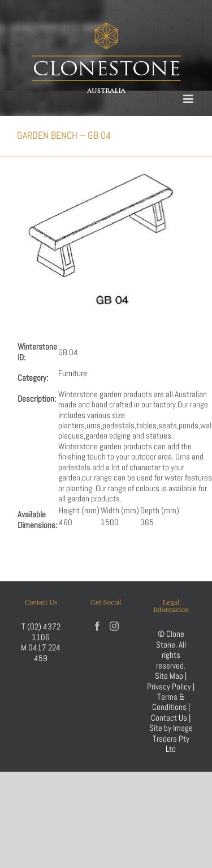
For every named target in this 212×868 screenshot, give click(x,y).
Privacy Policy (169, 686)
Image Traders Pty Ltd (173, 738)
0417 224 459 (44, 652)
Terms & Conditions (170, 702)
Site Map (169, 676)
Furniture (73, 373)
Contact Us (170, 718)
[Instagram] (114, 626)
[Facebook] (97, 626)
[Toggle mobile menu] (189, 99)
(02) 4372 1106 (44, 631)
